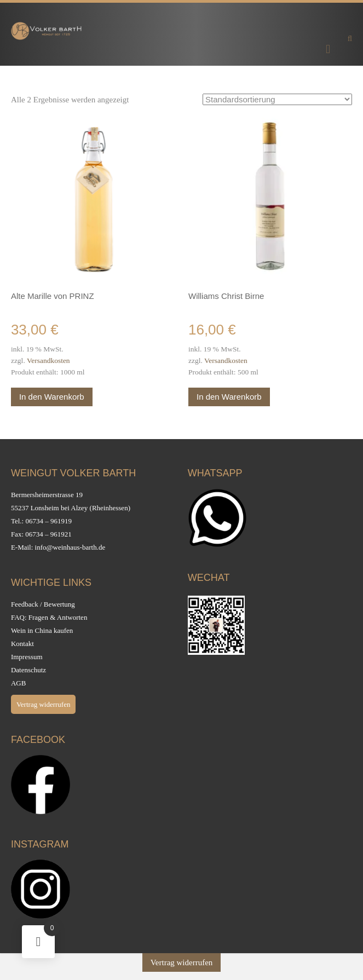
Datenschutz (28, 670)
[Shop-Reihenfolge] (277, 99)
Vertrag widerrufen (44, 704)
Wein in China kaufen (42, 630)
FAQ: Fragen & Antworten (49, 617)
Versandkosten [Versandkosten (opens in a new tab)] (48, 361)
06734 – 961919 (48, 521)
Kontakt (22, 644)
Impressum (27, 657)
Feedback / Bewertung (43, 604)
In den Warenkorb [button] (52, 397)
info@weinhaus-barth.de (70, 547)
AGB (18, 683)
